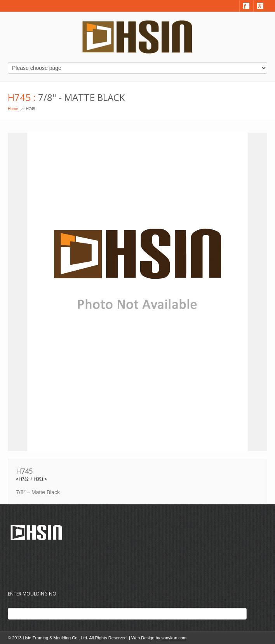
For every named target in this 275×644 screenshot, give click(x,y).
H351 (39, 479)
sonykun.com (174, 638)
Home (13, 109)
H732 (24, 479)
